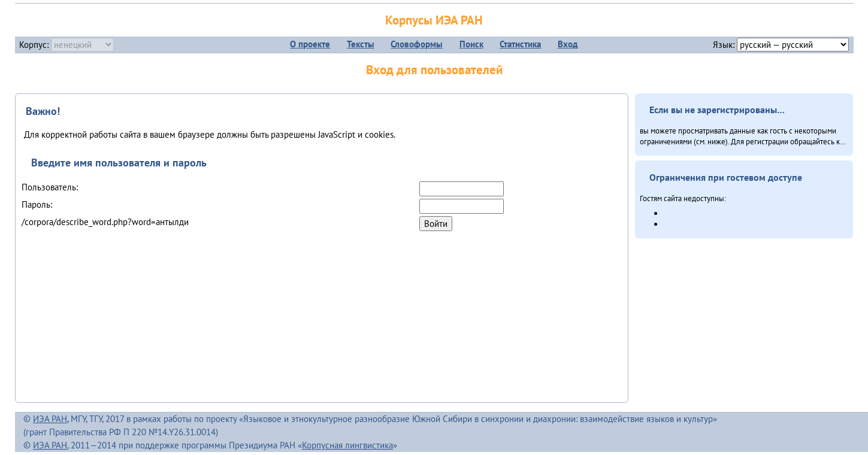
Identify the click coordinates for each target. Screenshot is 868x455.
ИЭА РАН (50, 419)
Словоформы (417, 44)
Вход (568, 44)
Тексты (361, 44)
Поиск (471, 44)
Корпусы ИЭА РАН (434, 20)
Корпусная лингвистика (347, 445)
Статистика (520, 44)
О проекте (310, 44)
